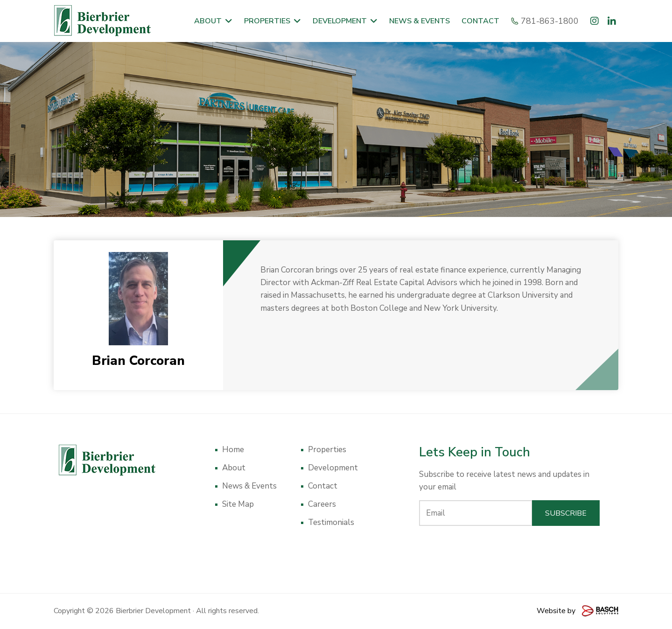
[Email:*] (476, 513)
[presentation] (510, 551)
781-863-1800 (546, 21)
